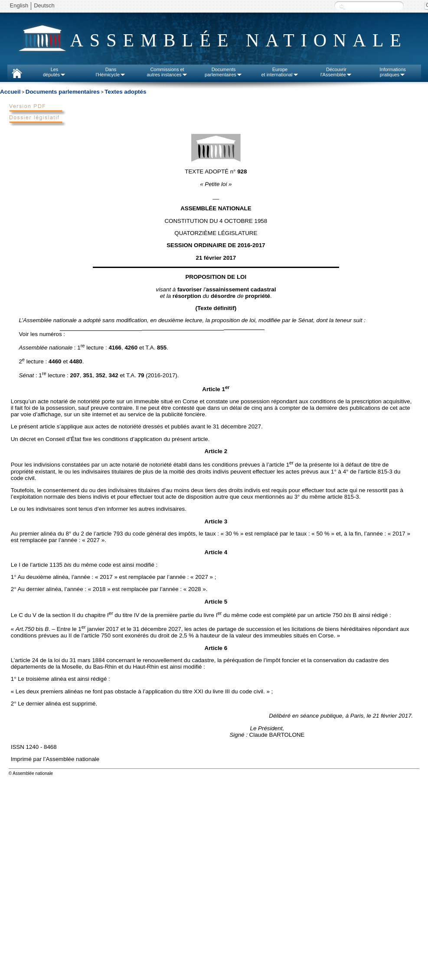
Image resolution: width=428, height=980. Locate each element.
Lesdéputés (54, 72)
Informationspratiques (393, 72)
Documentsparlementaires (224, 72)
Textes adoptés (125, 92)
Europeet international (280, 72)
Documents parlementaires (63, 92)
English (19, 5)
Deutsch (44, 5)
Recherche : (342, 6)
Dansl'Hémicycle (111, 72)
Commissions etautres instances (167, 72)
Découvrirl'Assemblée (336, 72)
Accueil (10, 92)
